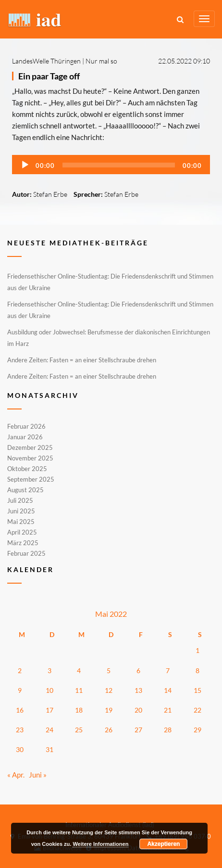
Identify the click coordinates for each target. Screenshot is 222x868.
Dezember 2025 (30, 447)
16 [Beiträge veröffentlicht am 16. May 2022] (20, 710)
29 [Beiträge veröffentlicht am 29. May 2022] (197, 730)
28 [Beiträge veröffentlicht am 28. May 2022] (168, 730)
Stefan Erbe (50, 194)
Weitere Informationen (100, 844)
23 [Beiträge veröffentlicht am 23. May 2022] (20, 730)
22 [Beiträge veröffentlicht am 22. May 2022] (197, 710)
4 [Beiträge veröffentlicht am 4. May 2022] (79, 670)
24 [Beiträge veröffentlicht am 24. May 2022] (49, 730)
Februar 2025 (26, 553)
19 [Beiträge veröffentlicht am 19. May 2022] (109, 710)
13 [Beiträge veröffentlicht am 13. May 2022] (138, 690)
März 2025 (23, 543)
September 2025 (31, 479)
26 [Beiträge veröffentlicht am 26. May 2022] (109, 730)
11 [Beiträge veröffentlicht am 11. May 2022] (79, 690)
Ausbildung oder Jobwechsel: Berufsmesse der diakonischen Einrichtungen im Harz (109, 338)
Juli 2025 (20, 500)
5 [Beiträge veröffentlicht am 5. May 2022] (109, 670)
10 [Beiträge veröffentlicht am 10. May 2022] (49, 690)
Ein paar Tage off (49, 76)
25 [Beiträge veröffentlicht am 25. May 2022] (79, 730)
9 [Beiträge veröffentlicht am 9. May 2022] (20, 690)
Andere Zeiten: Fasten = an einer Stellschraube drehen (82, 360)
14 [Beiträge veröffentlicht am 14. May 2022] (168, 690)
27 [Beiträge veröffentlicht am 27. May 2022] (138, 730)
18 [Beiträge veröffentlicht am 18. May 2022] (79, 710)
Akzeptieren (163, 844)
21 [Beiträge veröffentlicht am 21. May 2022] (168, 710)
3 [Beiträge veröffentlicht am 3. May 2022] (49, 670)
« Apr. (16, 775)
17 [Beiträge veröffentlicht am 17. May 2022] (49, 710)
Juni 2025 (21, 511)
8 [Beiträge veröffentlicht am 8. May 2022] (197, 670)
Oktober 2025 (27, 469)
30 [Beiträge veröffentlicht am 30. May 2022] (20, 749)
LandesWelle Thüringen (46, 61)
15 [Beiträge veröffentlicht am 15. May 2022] (197, 690)
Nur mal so (101, 61)
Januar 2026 (25, 437)
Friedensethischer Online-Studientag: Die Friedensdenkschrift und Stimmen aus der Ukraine (110, 282)
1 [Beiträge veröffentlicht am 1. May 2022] (197, 650)
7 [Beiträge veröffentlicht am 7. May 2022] (168, 670)
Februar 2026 (26, 427)
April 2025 (22, 532)
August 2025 (25, 490)
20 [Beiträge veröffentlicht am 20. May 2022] (138, 710)
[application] (111, 165)
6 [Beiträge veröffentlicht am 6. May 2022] (138, 670)
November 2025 (30, 458)
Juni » (38, 775)
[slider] (119, 165)
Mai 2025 (21, 522)
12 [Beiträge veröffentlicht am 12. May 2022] (109, 690)
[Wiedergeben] (25, 165)
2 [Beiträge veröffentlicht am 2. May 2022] (20, 670)
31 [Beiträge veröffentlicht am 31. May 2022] (49, 749)
